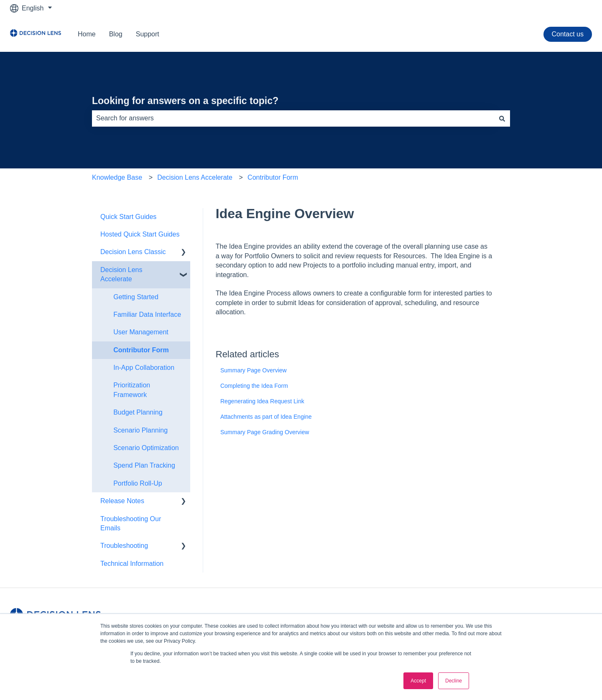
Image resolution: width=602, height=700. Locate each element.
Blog (116, 34)
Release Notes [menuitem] (122, 501)
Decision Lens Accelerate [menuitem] (121, 274)
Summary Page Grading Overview (265, 432)
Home (87, 34)
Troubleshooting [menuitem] (124, 546)
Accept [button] (418, 681)
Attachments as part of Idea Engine (266, 417)
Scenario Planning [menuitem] (140, 430)
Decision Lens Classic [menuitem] (133, 252)
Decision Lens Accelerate (195, 177)
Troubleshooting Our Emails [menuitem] (131, 523)
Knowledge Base (117, 177)
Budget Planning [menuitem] (138, 412)
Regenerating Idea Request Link (262, 401)
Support (148, 34)
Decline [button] (454, 681)
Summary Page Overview (254, 370)
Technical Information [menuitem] (132, 564)
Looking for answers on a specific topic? (185, 101)
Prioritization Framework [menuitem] (132, 390)
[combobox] (293, 118)
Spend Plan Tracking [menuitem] (144, 465)
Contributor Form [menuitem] (141, 350)
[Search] (502, 118)
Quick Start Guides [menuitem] (128, 217)
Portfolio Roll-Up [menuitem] (138, 483)
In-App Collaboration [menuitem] (144, 368)
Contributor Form (273, 177)
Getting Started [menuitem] (136, 297)
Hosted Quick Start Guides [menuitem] (140, 234)
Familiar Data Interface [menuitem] (147, 314)
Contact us (568, 34)
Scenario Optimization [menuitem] (146, 448)
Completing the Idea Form (254, 386)
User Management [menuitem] (141, 332)
